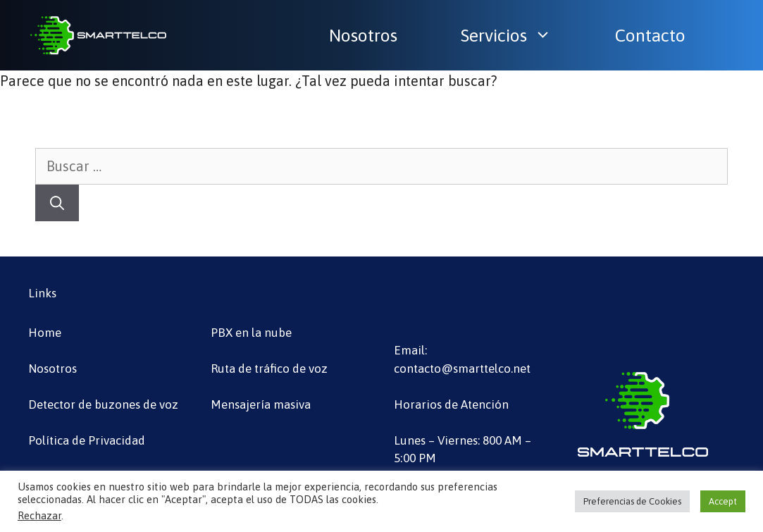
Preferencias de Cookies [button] (632, 501)
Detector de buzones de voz (103, 404)
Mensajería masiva (261, 404)
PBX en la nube (251, 333)
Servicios (513, 35)
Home (45, 333)
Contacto (650, 35)
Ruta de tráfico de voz (269, 369)
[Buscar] (57, 203)
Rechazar (39, 515)
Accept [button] (723, 501)
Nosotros (363, 35)
